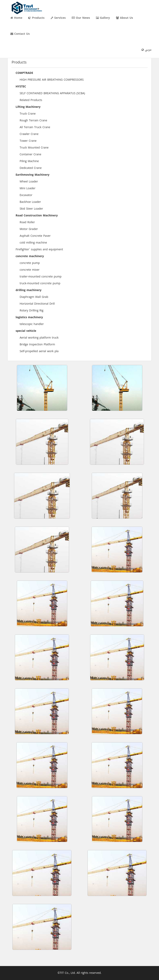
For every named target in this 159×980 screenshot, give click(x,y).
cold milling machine (33, 243)
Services (58, 18)
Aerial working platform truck (39, 338)
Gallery (103, 18)
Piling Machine (29, 161)
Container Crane (30, 154)
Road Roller (27, 222)
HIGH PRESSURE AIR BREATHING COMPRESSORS (52, 80)
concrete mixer (30, 270)
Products (36, 18)
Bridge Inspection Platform (37, 344)
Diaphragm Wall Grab (34, 297)
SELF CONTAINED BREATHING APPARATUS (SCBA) (52, 93)
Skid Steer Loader (31, 209)
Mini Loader (28, 188)
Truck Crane (28, 114)
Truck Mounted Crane (34, 148)
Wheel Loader (29, 182)
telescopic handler (32, 324)
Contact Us (20, 34)
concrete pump (30, 263)
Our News (81, 18)
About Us (124, 18)
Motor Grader (29, 229)
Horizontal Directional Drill (37, 304)
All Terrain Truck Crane (35, 127)
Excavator (26, 195)
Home (16, 18)
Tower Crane (28, 141)
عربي (146, 50)
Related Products (31, 100)
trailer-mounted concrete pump (41, 277)
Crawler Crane (29, 134)
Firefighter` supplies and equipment (39, 249)
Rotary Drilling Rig (32, 311)
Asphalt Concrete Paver (35, 236)
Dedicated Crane (31, 168)
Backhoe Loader (30, 202)
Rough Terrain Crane (33, 120)
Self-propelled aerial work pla (39, 351)
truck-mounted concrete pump (40, 283)
